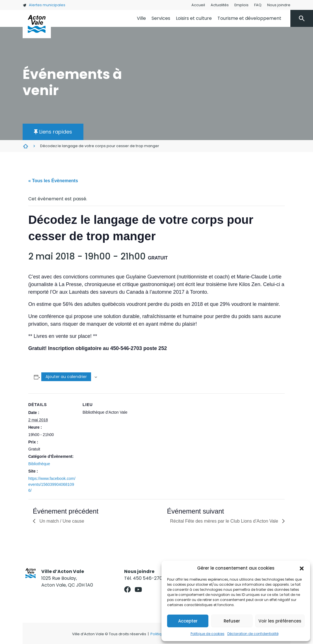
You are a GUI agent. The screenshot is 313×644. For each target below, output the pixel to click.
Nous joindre (279, 5)
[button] (302, 568)
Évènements (25, 146)
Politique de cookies (208, 634)
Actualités (220, 5)
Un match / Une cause (61, 521)
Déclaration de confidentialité (253, 634)
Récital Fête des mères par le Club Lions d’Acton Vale (225, 521)
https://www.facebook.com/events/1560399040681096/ (52, 484)
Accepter (188, 621)
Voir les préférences (280, 621)
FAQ (258, 5)
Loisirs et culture (194, 18)
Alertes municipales (44, 5)
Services (161, 18)
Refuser (232, 621)
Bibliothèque (39, 464)
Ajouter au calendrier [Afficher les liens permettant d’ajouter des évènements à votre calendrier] (66, 377)
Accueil (198, 5)
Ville (141, 18)
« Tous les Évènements (53, 181)
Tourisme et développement (249, 18)
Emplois (241, 5)
